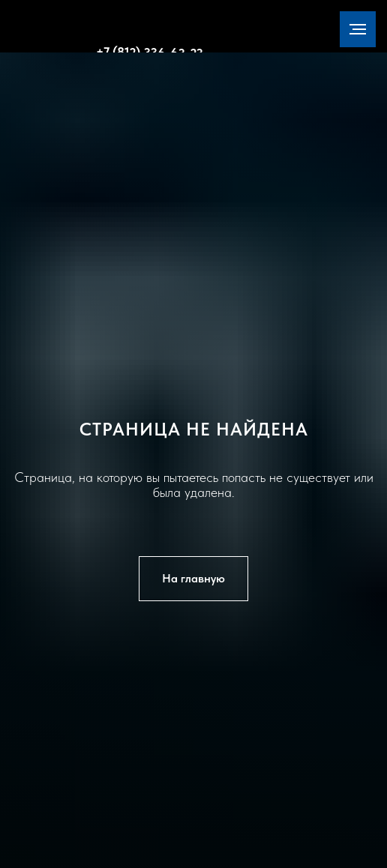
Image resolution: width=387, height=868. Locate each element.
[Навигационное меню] (358, 29)
